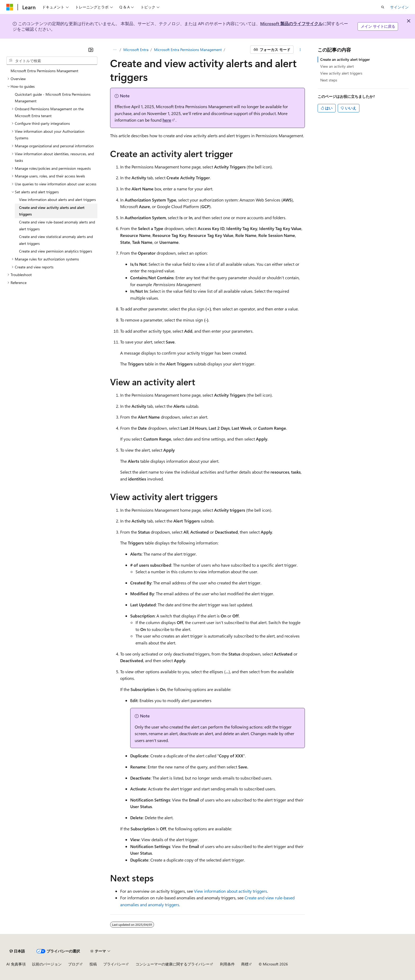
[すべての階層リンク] (115, 50)
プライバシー (114, 964)
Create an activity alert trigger (345, 59)
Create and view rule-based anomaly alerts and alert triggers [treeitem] (57, 225)
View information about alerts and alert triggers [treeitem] (57, 200)
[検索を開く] (383, 7)
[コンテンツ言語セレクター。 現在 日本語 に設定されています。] (17, 951)
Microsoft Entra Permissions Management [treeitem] (44, 71)
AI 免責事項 (16, 964)
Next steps (329, 80)
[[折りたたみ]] (91, 50)
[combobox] (52, 61)
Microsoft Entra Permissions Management (188, 50)
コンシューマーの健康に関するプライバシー (173, 964)
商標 (245, 964)
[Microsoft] (10, 7)
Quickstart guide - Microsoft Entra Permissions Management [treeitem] (53, 98)
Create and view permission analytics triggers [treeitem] (56, 251)
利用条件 (227, 964)
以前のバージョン (47, 964)
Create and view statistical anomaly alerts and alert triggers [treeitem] (56, 240)
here (167, 120)
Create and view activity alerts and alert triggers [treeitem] (52, 211)
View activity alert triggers (341, 73)
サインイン (399, 7)
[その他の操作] (300, 50)
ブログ (74, 964)
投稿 (93, 964)
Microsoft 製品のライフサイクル (291, 23)
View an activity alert (337, 66)
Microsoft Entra (136, 50)
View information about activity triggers (231, 891)
